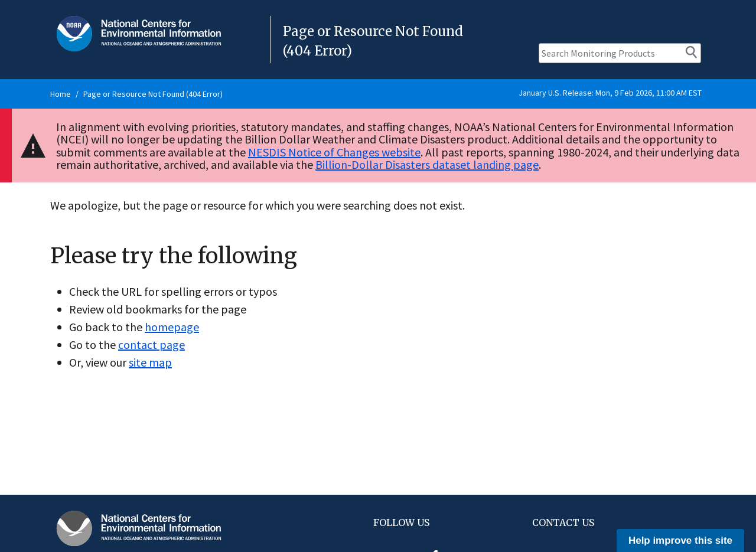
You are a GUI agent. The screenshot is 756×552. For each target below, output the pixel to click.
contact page (151, 344)
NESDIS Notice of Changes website (334, 152)
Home (61, 94)
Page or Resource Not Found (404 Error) (153, 94)
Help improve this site (680, 540)
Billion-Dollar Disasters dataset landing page (427, 164)
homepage (172, 327)
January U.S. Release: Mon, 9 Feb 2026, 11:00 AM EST (610, 93)
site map (150, 362)
